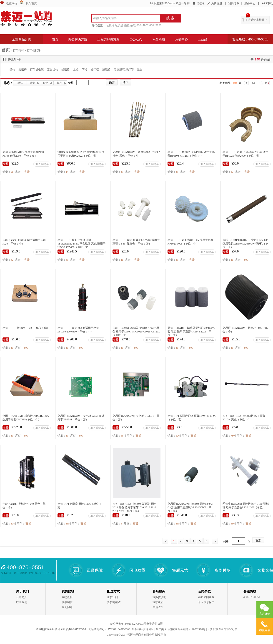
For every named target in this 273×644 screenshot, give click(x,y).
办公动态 (136, 39)
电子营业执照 (155, 624)
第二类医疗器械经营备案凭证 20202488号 (181, 629)
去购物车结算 (256, 20)
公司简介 (22, 597)
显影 (140, 70)
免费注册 (217, 3)
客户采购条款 (206, 597)
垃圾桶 (110, 25)
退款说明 (158, 602)
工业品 (203, 39)
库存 (59, 83)
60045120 (155, 25)
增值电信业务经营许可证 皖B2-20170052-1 (61, 629)
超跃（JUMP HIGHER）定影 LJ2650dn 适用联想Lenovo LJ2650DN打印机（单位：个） (245, 244)
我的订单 (234, 3)
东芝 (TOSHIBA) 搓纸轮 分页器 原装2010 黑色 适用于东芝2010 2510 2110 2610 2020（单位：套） (134, 507)
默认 (20, 83)
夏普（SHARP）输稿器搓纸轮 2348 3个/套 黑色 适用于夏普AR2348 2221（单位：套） (191, 332)
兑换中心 (181, 39)
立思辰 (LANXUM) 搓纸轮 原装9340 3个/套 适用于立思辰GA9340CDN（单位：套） (190, 507)
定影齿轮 (53, 70)
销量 (32, 83)
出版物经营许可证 (143, 629)
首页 (55, 39)
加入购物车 (42, 164)
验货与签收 (114, 602)
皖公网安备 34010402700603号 (128, 624)
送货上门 (113, 597)
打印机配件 (34, 50)
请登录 (201, 3)
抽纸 (133, 25)
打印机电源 (37, 70)
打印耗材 (18, 50)
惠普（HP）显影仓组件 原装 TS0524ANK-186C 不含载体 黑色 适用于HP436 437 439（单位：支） (81, 244)
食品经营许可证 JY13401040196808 (109, 629)
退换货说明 (159, 597)
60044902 (142, 25)
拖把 (127, 25)
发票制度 (67, 602)
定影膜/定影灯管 (124, 70)
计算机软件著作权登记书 (222, 629)
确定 (258, 541)
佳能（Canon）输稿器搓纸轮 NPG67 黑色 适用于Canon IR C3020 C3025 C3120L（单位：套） (136, 332)
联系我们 (22, 602)
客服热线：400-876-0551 (250, 39)
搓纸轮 (65, 70)
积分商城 (159, 39)
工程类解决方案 (108, 39)
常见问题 (67, 607)
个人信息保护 (206, 602)
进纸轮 (106, 70)
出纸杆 (23, 70)
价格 (46, 83)
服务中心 (250, 3)
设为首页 (31, 3)
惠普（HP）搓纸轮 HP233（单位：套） (26, 328)
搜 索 (170, 18)
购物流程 (67, 597)
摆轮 (12, 70)
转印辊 (95, 70)
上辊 (76, 70)
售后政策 (158, 607)
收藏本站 (12, 3)
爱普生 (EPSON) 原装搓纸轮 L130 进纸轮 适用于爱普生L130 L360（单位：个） (246, 507)
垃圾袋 (119, 25)
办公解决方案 (78, 39)
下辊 (85, 70)
